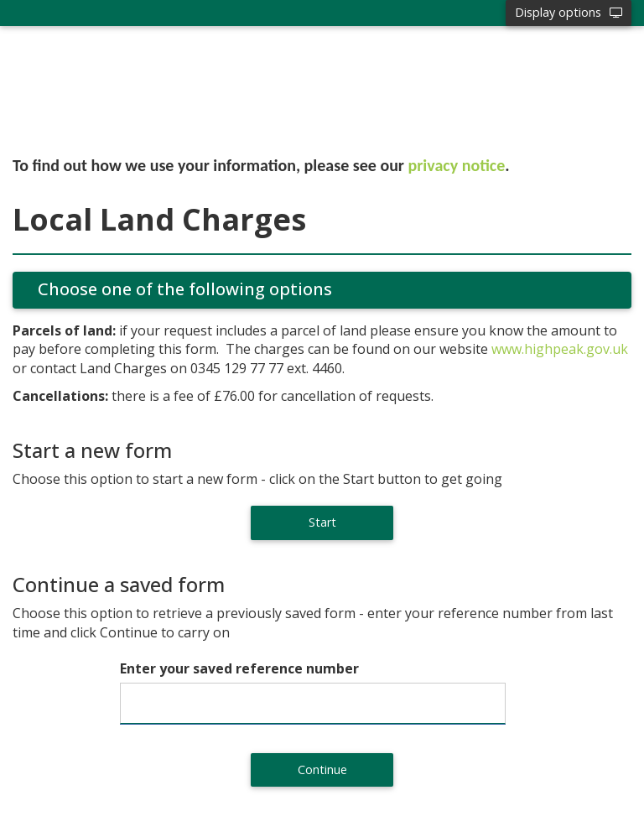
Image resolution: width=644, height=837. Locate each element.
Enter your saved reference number (239, 668)
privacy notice (457, 165)
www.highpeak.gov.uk (560, 349)
